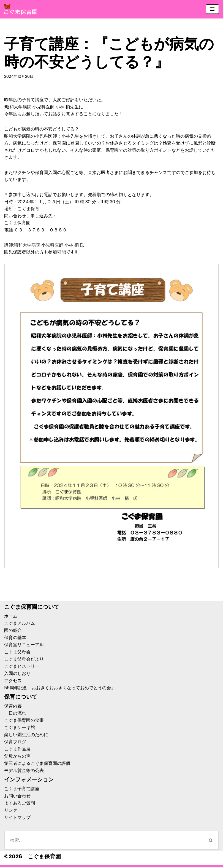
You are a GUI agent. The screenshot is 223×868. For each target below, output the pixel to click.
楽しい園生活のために (26, 735)
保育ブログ (15, 743)
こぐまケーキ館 (20, 728)
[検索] (104, 841)
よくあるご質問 (20, 804)
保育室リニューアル (24, 646)
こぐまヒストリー (22, 667)
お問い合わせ (17, 797)
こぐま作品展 (17, 750)
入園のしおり (17, 674)
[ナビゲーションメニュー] (212, 9)
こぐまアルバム (20, 624)
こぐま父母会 (17, 653)
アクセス (13, 681)
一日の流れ (15, 714)
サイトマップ (17, 818)
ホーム (11, 617)
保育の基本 (15, 638)
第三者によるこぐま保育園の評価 (37, 764)
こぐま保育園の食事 (24, 721)
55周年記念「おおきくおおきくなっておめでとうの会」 (60, 689)
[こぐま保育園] (21, 9)
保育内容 (13, 707)
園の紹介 (13, 631)
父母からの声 (17, 757)
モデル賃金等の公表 (24, 771)
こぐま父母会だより (24, 660)
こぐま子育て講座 (22, 790)
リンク (11, 811)
